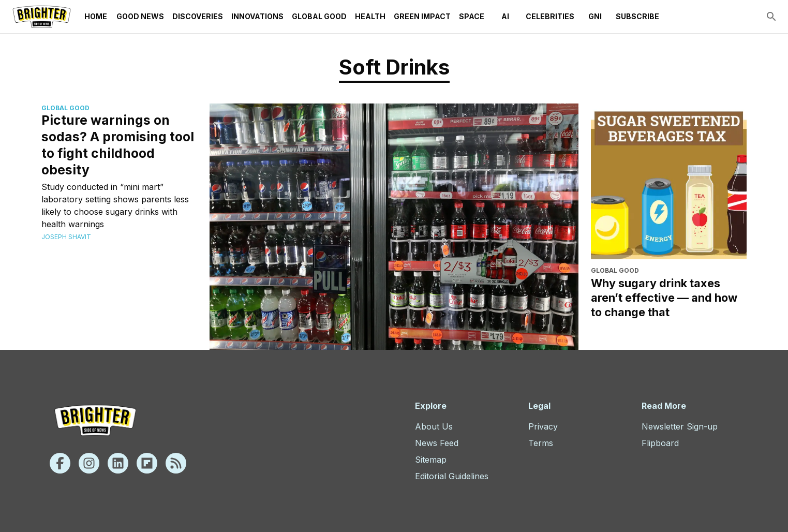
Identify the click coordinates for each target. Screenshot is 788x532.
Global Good (319, 17)
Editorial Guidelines (452, 476)
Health (370, 17)
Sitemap (431, 460)
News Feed (437, 443)
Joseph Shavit (66, 237)
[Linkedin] (118, 463)
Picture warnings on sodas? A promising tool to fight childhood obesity (118, 145)
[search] (771, 17)
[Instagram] (89, 463)
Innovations (257, 17)
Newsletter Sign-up (680, 426)
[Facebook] (60, 463)
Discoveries (198, 17)
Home (96, 17)
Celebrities (550, 17)
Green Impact (422, 17)
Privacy (543, 426)
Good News (140, 17)
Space (472, 17)
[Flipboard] (147, 463)
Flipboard (660, 443)
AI (505, 17)
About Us (434, 426)
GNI (595, 17)
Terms (541, 443)
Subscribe (637, 17)
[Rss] (176, 463)
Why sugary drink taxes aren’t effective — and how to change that (664, 298)
